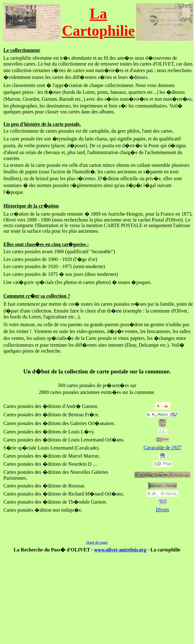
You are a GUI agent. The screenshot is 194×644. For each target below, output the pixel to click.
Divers (162, 510)
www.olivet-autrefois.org (120, 550)
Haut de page (97, 542)
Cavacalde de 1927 (163, 448)
